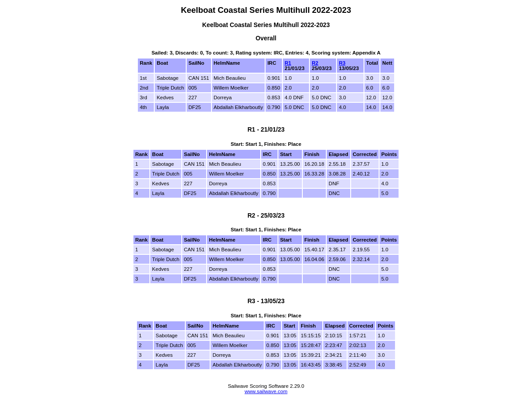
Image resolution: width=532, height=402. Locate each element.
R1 (288, 63)
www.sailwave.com (266, 391)
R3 (342, 63)
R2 (315, 63)
